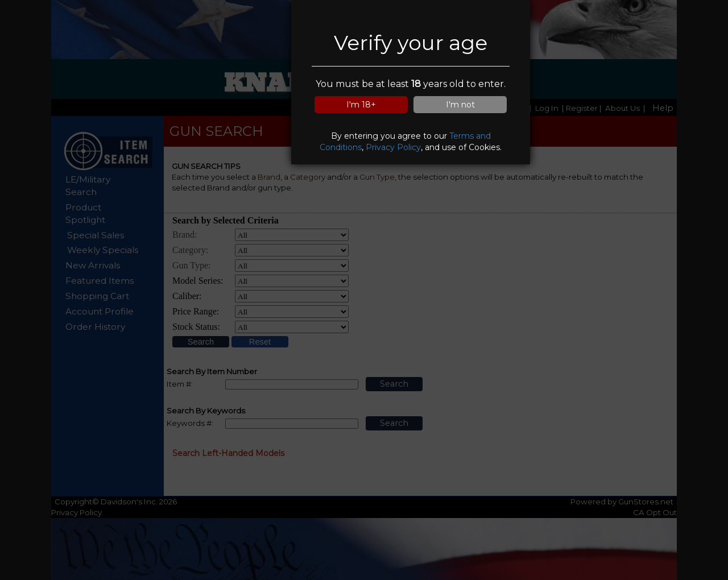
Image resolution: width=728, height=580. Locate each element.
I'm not (460, 105)
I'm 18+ (361, 105)
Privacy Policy (393, 147)
